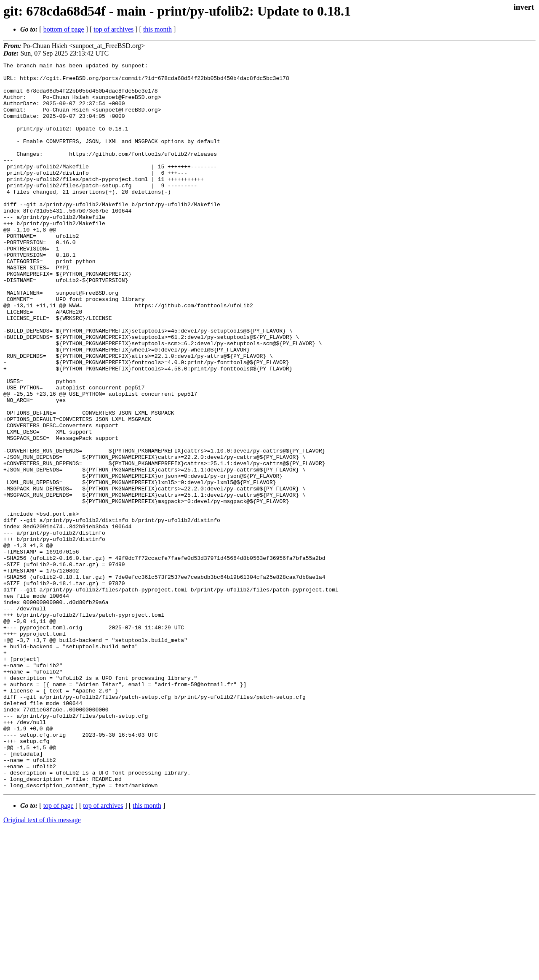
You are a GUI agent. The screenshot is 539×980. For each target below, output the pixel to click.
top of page (59, 951)
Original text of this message (42, 965)
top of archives (113, 29)
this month (157, 29)
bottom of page (64, 29)
